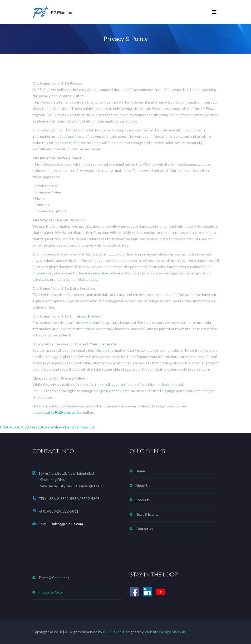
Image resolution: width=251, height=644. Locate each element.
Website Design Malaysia (165, 632)
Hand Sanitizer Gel (80, 427)
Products (143, 500)
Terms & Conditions (54, 578)
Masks (59, 427)
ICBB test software (37, 427)
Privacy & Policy (51, 592)
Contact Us (144, 529)
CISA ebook (10, 427)
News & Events (147, 514)
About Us (143, 485)
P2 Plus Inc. (112, 632)
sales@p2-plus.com (62, 412)
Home (140, 471)
